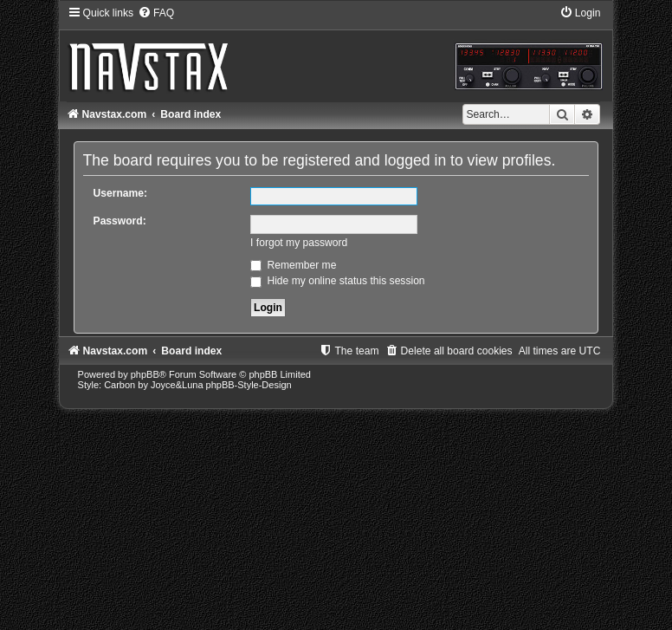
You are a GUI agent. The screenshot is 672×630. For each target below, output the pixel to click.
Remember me (293, 265)
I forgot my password (299, 243)
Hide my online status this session (338, 281)
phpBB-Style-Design (249, 385)
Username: (121, 193)
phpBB (145, 374)
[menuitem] (156, 13)
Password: (120, 221)
